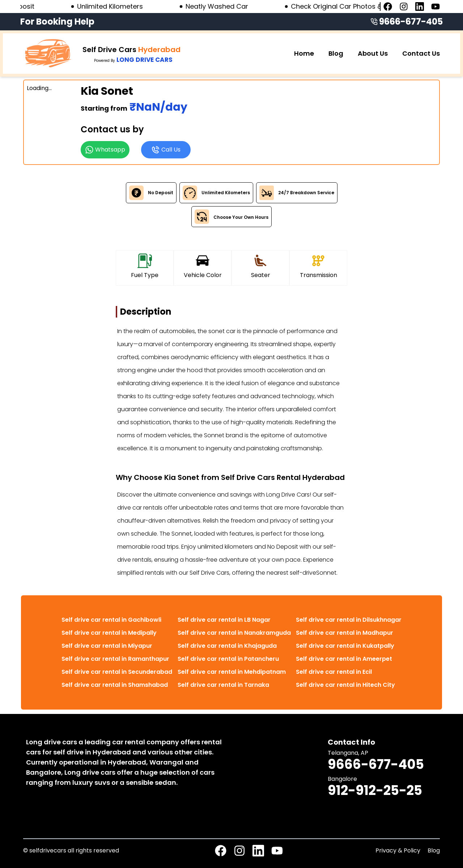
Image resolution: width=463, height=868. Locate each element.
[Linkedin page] (420, 7)
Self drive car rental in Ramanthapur (115, 659)
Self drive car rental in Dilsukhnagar (349, 620)
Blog (336, 53)
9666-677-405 (411, 22)
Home (304, 53)
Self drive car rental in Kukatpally (345, 646)
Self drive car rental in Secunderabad (117, 672)
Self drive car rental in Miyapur (107, 646)
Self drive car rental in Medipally (109, 633)
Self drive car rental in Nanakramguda (234, 633)
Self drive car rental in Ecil (334, 672)
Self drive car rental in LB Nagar (224, 620)
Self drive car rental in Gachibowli (111, 620)
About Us (373, 53)
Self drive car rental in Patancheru (228, 659)
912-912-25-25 (375, 790)
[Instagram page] (404, 7)
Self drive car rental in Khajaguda (227, 646)
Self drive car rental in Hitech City (345, 685)
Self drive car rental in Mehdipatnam (232, 672)
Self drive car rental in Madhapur (345, 633)
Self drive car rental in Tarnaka (223, 685)
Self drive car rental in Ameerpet (344, 659)
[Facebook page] (388, 7)
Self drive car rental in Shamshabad (115, 685)
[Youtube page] (436, 7)
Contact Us (421, 53)
